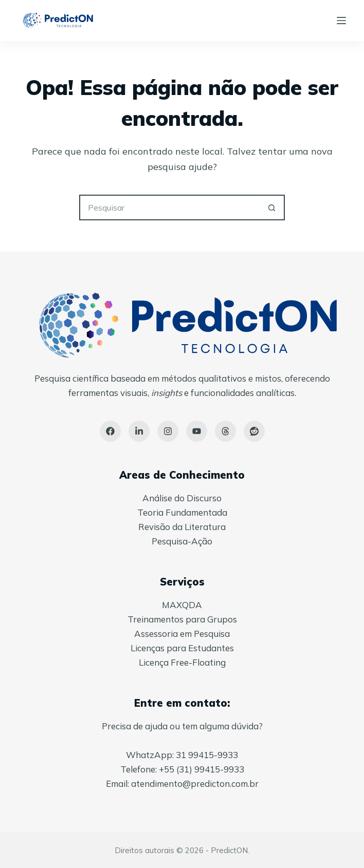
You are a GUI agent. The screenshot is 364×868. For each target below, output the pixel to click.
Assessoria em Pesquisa (182, 634)
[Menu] (341, 21)
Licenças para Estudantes (182, 648)
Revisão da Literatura (182, 527)
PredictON (229, 850)
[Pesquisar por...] (169, 207)
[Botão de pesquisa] (272, 207)
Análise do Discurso (182, 498)
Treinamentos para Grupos (182, 619)
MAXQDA (182, 605)
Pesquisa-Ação (182, 541)
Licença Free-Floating (182, 662)
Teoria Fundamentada (182, 512)
